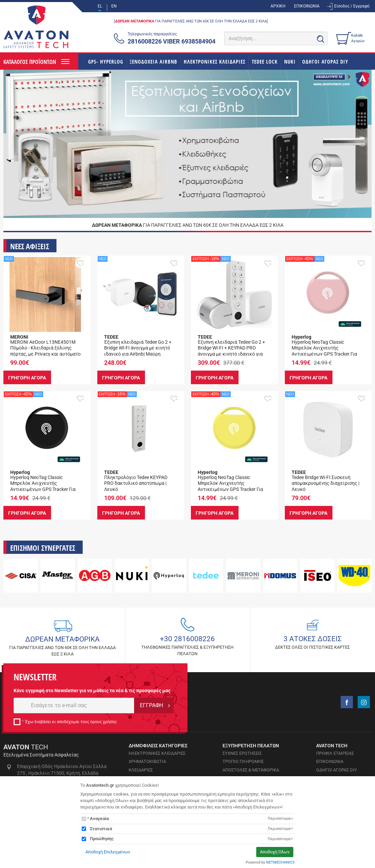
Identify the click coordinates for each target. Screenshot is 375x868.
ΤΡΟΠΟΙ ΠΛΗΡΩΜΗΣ (243, 761)
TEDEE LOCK (265, 62)
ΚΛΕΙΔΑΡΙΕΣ (141, 770)
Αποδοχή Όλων (275, 852)
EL (100, 6)
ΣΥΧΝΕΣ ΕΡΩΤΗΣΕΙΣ (242, 753)
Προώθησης (102, 839)
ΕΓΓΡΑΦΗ (151, 705)
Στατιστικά (101, 829)
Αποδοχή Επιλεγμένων (108, 852)
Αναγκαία (99, 819)
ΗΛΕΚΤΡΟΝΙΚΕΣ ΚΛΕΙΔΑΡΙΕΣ (215, 62)
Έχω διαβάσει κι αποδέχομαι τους (71, 722)
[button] (80, 263)
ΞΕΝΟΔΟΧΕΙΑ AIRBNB (153, 62)
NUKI (290, 62)
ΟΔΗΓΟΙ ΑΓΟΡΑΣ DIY (325, 62)
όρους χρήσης (103, 722)
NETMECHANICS (280, 862)
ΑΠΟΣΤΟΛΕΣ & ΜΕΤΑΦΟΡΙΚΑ (251, 770)
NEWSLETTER (35, 677)
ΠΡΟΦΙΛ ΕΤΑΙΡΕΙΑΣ (335, 753)
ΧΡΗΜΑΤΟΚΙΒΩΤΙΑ (147, 761)
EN (114, 6)
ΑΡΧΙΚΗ (278, 6)
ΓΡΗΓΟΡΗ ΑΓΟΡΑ (28, 377)
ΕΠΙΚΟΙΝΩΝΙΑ (307, 6)
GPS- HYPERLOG (106, 62)
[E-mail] (74, 705)
